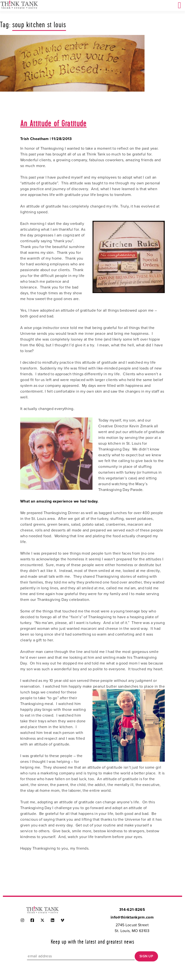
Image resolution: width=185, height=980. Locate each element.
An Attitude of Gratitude (53, 124)
